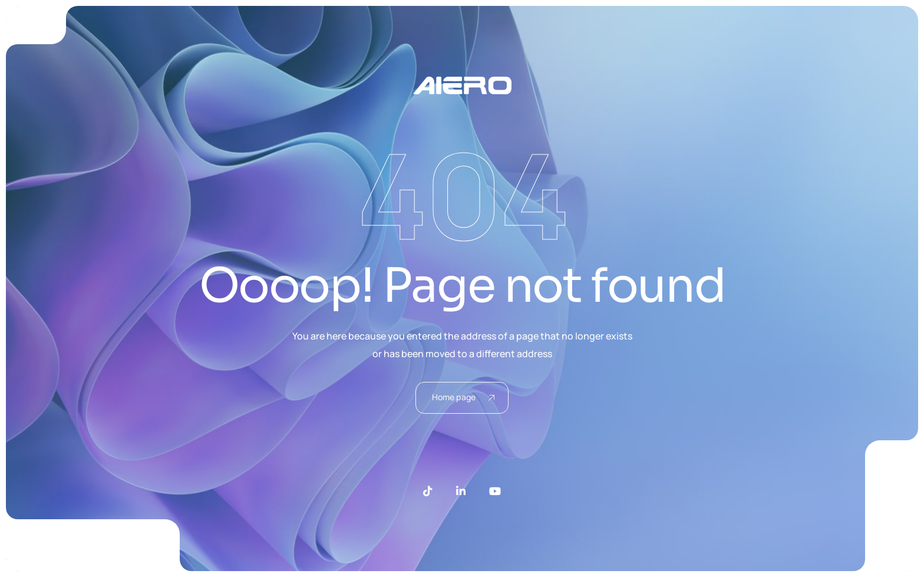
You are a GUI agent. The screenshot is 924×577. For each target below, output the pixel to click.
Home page (463, 397)
